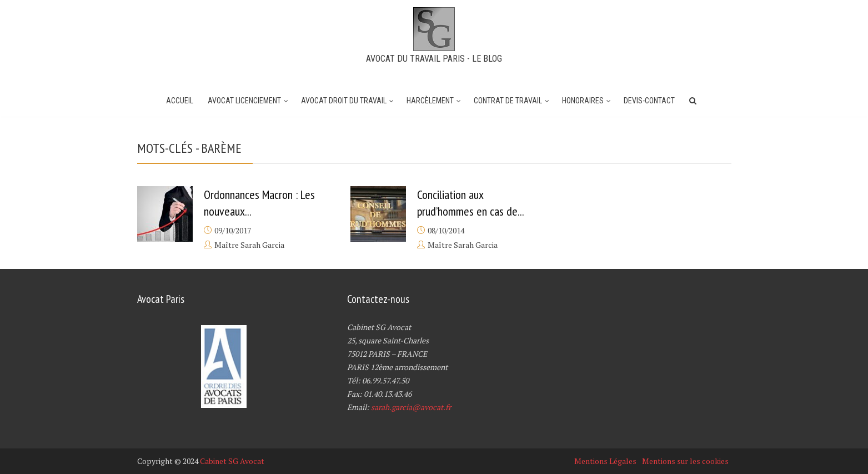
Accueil (180, 101)
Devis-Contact (649, 101)
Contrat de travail (508, 101)
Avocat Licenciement (244, 101)
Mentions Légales (605, 461)
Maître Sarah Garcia (249, 245)
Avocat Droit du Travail (344, 101)
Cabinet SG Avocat (232, 461)
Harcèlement (430, 101)
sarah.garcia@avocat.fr (411, 407)
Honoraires (583, 101)
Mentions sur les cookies (685, 461)
